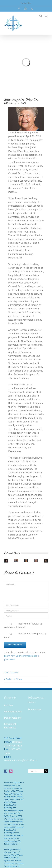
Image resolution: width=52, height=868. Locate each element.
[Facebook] (6, 771)
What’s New (12, 672)
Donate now (35, 709)
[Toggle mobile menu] (46, 16)
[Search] (46, 771)
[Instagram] (11, 771)
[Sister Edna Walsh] (16, 561)
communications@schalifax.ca (21, 760)
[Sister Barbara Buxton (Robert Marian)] (26, 561)
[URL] (26, 616)
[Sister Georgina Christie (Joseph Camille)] (36, 561)
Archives (9, 705)
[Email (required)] (26, 611)
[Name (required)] (26, 605)
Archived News (14, 679)
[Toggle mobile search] (41, 16)
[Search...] (36, 771)
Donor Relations (13, 718)
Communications (13, 711)
